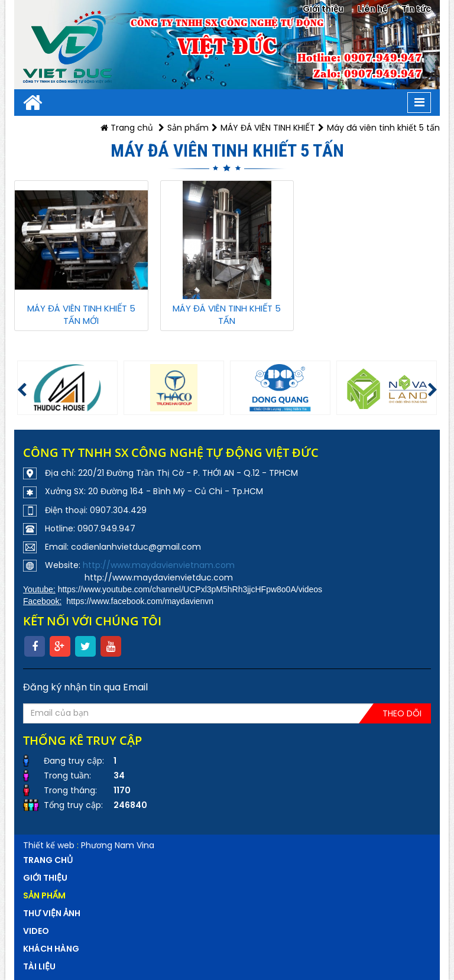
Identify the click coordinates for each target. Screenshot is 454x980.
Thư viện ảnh (52, 913)
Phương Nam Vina (118, 845)
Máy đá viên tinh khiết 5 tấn (383, 128)
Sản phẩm (188, 128)
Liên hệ (372, 9)
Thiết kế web (49, 845)
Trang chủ (127, 128)
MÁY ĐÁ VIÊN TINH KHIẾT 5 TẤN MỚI (81, 314)
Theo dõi (402, 713)
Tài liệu (39, 966)
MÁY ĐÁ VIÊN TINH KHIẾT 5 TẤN (227, 314)
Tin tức (416, 9)
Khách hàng (51, 949)
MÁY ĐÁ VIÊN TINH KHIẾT (268, 128)
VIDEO (36, 931)
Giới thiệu (323, 9)
